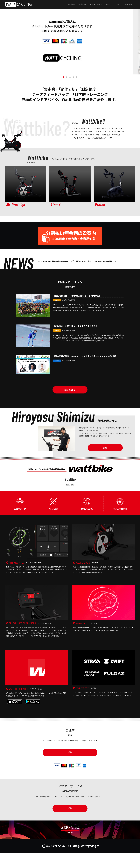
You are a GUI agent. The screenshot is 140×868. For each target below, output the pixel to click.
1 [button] (63, 77)
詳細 (105, 448)
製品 (92, 4)
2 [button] (67, 77)
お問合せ (128, 4)
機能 (99, 4)
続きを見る (70, 390)
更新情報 (71, 4)
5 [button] (77, 77)
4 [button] (73, 77)
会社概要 (82, 4)
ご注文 (118, 4)
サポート (108, 4)
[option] (70, 42)
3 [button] (70, 77)
